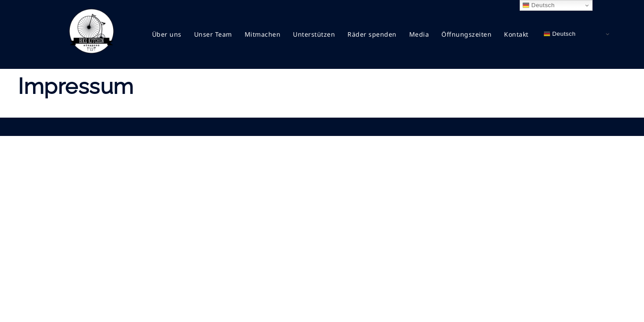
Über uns (167, 34)
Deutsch (560, 34)
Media (419, 34)
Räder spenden (372, 34)
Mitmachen (263, 34)
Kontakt (516, 34)
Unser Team (213, 34)
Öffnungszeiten (466, 34)
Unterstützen (314, 34)
